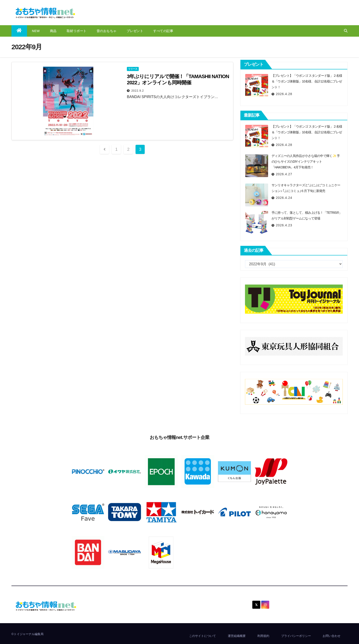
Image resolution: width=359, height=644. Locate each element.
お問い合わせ (332, 636)
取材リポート (77, 31)
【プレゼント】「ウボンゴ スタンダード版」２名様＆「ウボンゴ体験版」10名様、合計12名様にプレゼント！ (307, 81)
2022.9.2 (138, 91)
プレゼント (135, 31)
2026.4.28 (284, 94)
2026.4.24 (284, 198)
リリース (133, 69)
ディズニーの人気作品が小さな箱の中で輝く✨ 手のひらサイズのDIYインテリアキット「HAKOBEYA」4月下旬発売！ (306, 162)
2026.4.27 (284, 174)
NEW (36, 31)
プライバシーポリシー (296, 636)
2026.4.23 (284, 225)
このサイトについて (203, 636)
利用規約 (263, 636)
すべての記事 (163, 31)
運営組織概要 (237, 636)
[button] (346, 31)
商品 (53, 31)
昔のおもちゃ (107, 31)
